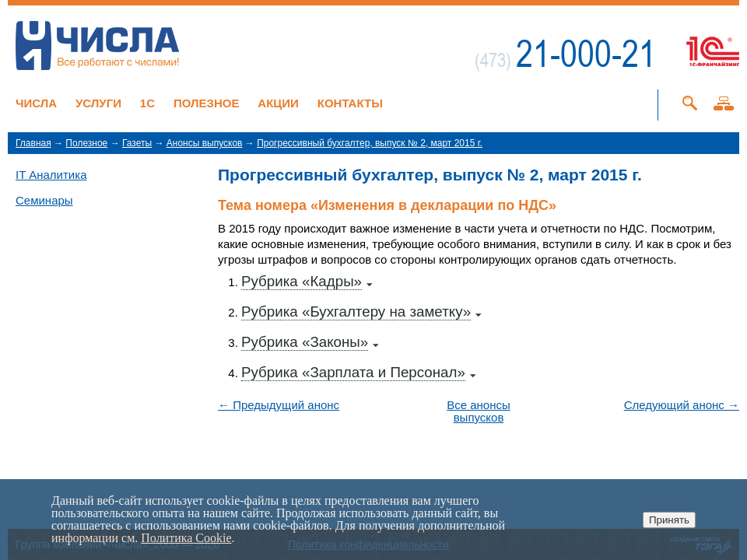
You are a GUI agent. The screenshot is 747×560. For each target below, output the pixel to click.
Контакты (350, 103)
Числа (36, 103)
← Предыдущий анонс (279, 405)
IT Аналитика (51, 175)
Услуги (98, 103)
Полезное (207, 103)
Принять (669, 520)
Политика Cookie (186, 538)
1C (147, 103)
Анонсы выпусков (205, 143)
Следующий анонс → (682, 405)
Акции (278, 103)
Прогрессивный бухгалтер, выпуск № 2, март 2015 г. (370, 143)
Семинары (44, 200)
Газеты (137, 143)
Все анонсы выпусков (479, 411)
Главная (33, 143)
